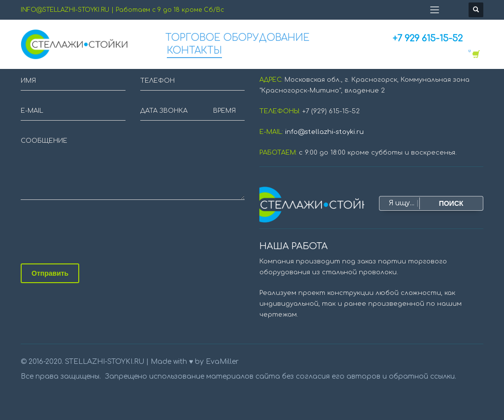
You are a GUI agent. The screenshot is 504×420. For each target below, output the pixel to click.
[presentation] (95, 229)
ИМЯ (28, 81)
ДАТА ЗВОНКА (164, 111)
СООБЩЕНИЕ (44, 141)
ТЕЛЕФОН (157, 81)
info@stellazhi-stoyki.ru (324, 132)
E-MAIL (32, 111)
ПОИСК (451, 203)
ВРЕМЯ (224, 111)
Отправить (50, 273)
